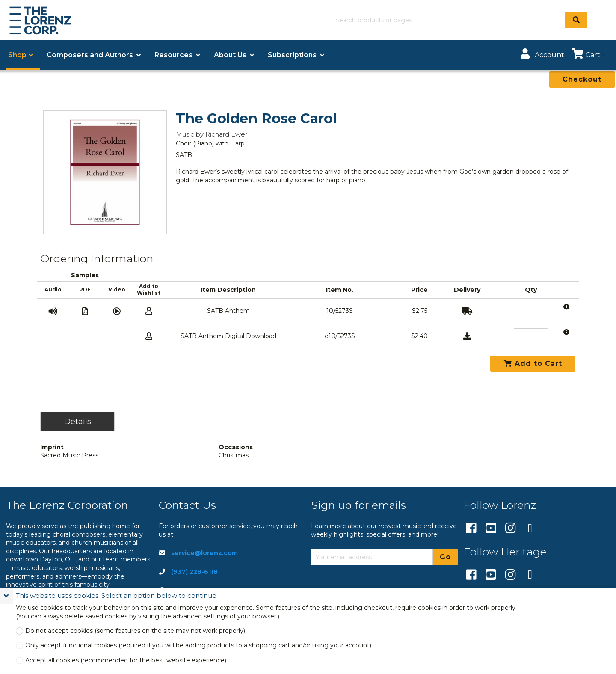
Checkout (582, 79)
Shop (17, 55)
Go (445, 557)
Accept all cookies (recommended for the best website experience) (126, 661)
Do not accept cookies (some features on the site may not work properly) (135, 631)
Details (78, 421)
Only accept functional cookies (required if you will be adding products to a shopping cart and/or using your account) (198, 646)
